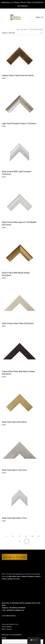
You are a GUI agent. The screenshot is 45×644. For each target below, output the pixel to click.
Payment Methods (7, 627)
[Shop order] (22, 33)
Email (4, 638)
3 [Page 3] (19, 536)
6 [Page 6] (39, 536)
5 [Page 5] (32, 536)
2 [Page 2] (13, 536)
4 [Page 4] (26, 536)
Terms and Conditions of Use (10, 624)
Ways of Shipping (7, 629)
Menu (40, 17)
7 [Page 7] (20, 541)
